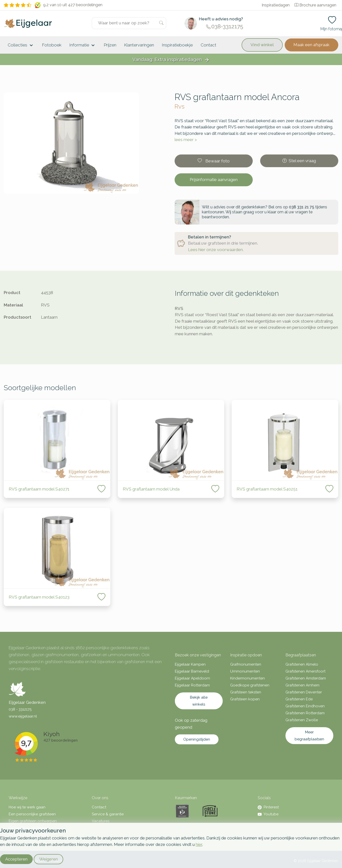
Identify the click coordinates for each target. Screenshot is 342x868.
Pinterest (268, 807)
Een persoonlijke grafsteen (32, 814)
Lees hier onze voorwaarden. (216, 250)
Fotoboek (52, 45)
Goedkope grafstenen (250, 685)
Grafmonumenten (246, 664)
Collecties (21, 45)
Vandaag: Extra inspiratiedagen (171, 60)
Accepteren (16, 859)
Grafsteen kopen (245, 699)
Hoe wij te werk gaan (27, 807)
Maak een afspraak (311, 45)
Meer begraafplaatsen (309, 736)
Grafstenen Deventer (304, 692)
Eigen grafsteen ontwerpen (33, 821)
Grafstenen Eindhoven (305, 706)
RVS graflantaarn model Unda (151, 489)
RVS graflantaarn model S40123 (39, 597)
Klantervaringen (139, 45)
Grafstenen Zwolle (302, 720)
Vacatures (101, 821)
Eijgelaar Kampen (190, 664)
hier (199, 844)
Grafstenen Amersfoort (305, 671)
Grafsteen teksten (246, 692)
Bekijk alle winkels (199, 701)
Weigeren (48, 859)
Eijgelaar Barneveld (192, 671)
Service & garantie (108, 814)
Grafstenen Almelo (302, 664)
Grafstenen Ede (299, 699)
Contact (208, 45)
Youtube (268, 814)
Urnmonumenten (245, 671)
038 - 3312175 (20, 709)
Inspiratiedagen (276, 5)
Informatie (83, 45)
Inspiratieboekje (177, 45)
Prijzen (110, 45)
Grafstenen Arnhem (302, 685)
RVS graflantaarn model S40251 (267, 489)
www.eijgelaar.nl (23, 716)
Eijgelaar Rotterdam (192, 685)
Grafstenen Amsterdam (306, 678)
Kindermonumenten (248, 678)
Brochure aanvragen (315, 5)
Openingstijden (197, 739)
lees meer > (186, 140)
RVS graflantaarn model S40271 (40, 489)
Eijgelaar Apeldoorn (192, 678)
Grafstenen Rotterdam (305, 713)
